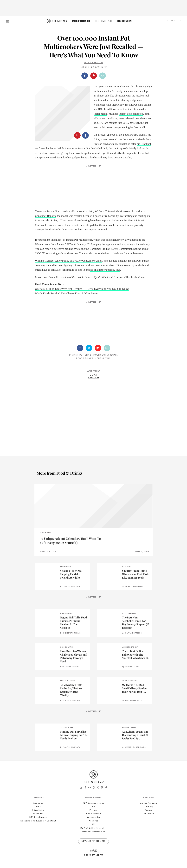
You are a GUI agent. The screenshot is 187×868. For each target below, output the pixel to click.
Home (98, 359)
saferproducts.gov (68, 253)
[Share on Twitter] (89, 348)
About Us (38, 803)
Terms (93, 807)
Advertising (38, 810)
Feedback (38, 814)
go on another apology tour (105, 270)
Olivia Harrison (94, 63)
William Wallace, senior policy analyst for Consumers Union (69, 261)
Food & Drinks (85, 359)
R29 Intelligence (38, 817)
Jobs (38, 807)
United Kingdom (149, 803)
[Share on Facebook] (85, 76)
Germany (149, 807)
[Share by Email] (103, 76)
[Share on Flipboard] (98, 348)
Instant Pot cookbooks (131, 114)
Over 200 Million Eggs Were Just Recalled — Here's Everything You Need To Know (82, 289)
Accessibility (93, 817)
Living (107, 359)
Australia (149, 814)
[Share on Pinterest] (94, 76)
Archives (93, 821)
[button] (167, 24)
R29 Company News (93, 803)
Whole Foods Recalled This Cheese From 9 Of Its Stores (66, 293)
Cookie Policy (93, 814)
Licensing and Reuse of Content (38, 821)
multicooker (105, 127)
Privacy (93, 810)
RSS (94, 824)
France (149, 810)
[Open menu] (8, 20)
